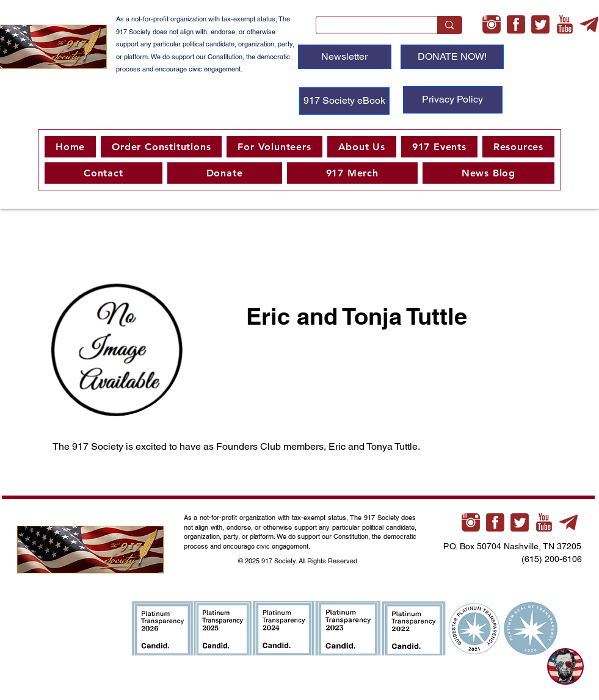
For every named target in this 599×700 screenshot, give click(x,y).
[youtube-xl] (565, 24)
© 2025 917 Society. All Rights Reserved (299, 561)
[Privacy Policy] (453, 100)
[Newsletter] (345, 57)
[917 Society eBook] (344, 101)
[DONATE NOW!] (452, 57)
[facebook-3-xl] (516, 24)
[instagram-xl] (492, 24)
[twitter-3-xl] (540, 24)
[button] (274, 147)
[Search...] (368, 28)
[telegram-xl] (589, 24)
